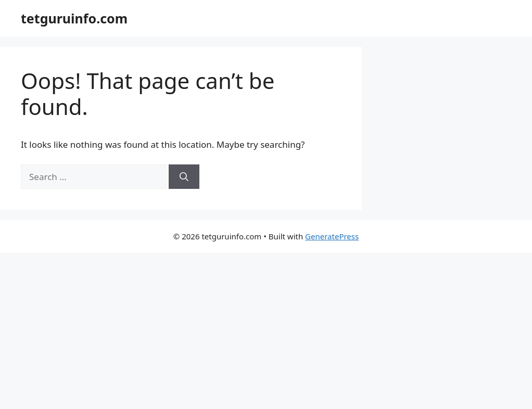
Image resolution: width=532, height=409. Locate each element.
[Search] (184, 177)
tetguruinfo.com (74, 18)
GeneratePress (332, 236)
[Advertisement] (266, 331)
